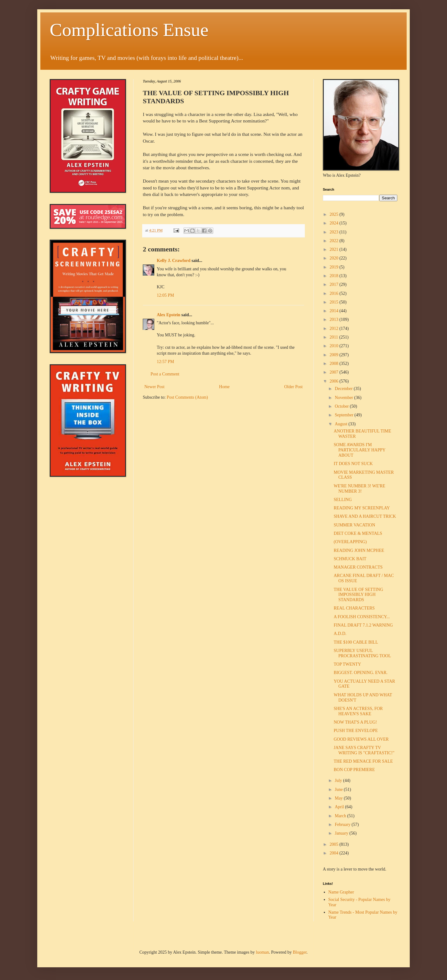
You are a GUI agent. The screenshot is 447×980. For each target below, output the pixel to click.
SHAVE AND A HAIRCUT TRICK (365, 516)
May (339, 798)
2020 (335, 258)
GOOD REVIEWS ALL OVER (361, 739)
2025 (335, 214)
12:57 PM (165, 362)
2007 (335, 372)
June (339, 789)
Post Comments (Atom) (187, 397)
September (344, 415)
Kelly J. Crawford (174, 261)
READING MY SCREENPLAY (362, 508)
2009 (335, 355)
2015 (335, 302)
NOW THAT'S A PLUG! (355, 722)
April (340, 807)
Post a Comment (165, 374)
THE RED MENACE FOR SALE (363, 761)
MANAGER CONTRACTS (358, 567)
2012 (335, 328)
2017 (335, 284)
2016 (335, 293)
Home (224, 387)
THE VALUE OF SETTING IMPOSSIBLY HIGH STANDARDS (358, 595)
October (342, 406)
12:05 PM (165, 295)
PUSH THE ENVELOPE (356, 731)
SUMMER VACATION (354, 525)
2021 (335, 249)
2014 (335, 311)
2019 (335, 267)
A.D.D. (340, 634)
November (344, 398)
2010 (335, 346)
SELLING (343, 500)
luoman (262, 952)
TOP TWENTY (347, 664)
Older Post (294, 387)
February (343, 825)
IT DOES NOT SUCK (353, 464)
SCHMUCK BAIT (350, 559)
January (342, 833)
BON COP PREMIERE (354, 770)
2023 (335, 232)
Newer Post (154, 387)
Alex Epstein (169, 315)
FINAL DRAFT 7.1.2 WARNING (363, 625)
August (341, 424)
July (339, 780)
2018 (335, 276)
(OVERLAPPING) (350, 542)
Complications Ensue (129, 30)
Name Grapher (341, 892)
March (341, 816)
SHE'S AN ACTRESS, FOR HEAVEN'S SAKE (358, 711)
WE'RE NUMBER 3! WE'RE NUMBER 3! (359, 489)
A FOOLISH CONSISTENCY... (362, 617)
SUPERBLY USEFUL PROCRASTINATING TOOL (362, 653)
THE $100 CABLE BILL (356, 642)
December (344, 389)
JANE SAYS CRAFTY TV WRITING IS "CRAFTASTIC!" (364, 750)
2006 (335, 381)
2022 (335, 241)
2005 (335, 844)
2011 (334, 337)
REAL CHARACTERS (354, 608)
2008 (335, 364)
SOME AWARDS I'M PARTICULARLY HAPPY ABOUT (359, 450)
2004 (335, 853)
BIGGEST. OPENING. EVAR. (361, 673)
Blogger (300, 952)
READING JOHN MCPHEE (359, 550)
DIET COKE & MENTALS (358, 533)
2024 (335, 223)
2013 (335, 319)
